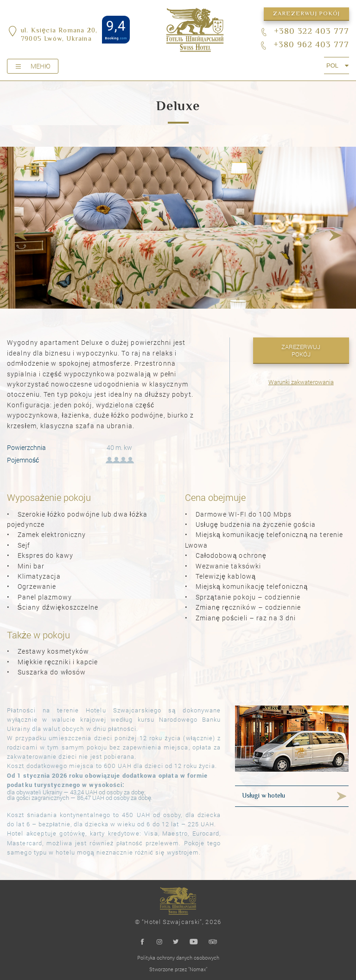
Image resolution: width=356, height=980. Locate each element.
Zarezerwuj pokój (306, 14)
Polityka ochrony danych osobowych (178, 958)
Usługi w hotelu (264, 796)
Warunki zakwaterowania (301, 382)
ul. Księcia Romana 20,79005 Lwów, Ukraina (59, 35)
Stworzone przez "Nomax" (178, 969)
